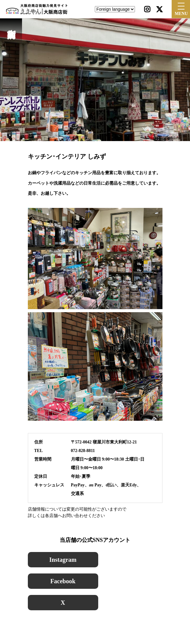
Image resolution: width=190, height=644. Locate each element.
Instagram (63, 560)
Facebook (63, 581)
